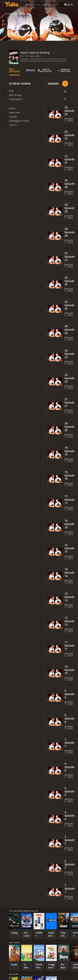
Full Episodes (14, 70)
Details (30, 70)
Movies (27, 14)
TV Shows (11, 14)
